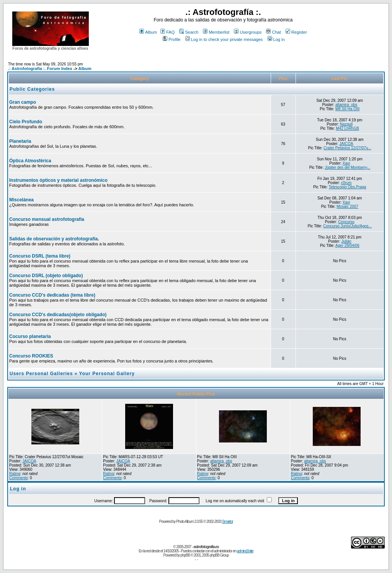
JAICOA (346, 144)
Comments (18, 478)
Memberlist (216, 32)
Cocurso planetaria (30, 336)
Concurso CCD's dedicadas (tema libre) (52, 295)
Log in (276, 39)
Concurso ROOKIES (31, 356)
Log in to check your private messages (224, 39)
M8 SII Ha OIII (347, 109)
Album (148, 32)
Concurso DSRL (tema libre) (40, 256)
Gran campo (23, 102)
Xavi (346, 163)
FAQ (167, 32)
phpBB (185, 555)
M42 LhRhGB (347, 128)
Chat (273, 32)
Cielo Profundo (26, 122)
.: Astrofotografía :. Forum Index (40, 69)
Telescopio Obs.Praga (348, 187)
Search (189, 32)
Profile (171, 39)
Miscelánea (21, 200)
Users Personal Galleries (41, 374)
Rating (15, 474)
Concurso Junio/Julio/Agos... (347, 226)
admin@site (245, 551)
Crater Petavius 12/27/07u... (347, 148)
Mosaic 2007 (347, 207)
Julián (346, 241)
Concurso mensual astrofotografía (47, 219)
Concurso (346, 222)
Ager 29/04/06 (347, 246)
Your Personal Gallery (107, 374)
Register (296, 32)
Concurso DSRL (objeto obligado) (46, 276)
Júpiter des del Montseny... (347, 167)
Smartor (228, 522)
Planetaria (20, 141)
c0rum (346, 183)
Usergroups (248, 32)
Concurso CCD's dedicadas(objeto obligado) (58, 315)
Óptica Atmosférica (30, 161)
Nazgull (346, 124)
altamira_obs (346, 105)
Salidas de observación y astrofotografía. (54, 239)
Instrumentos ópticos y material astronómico (58, 180)
